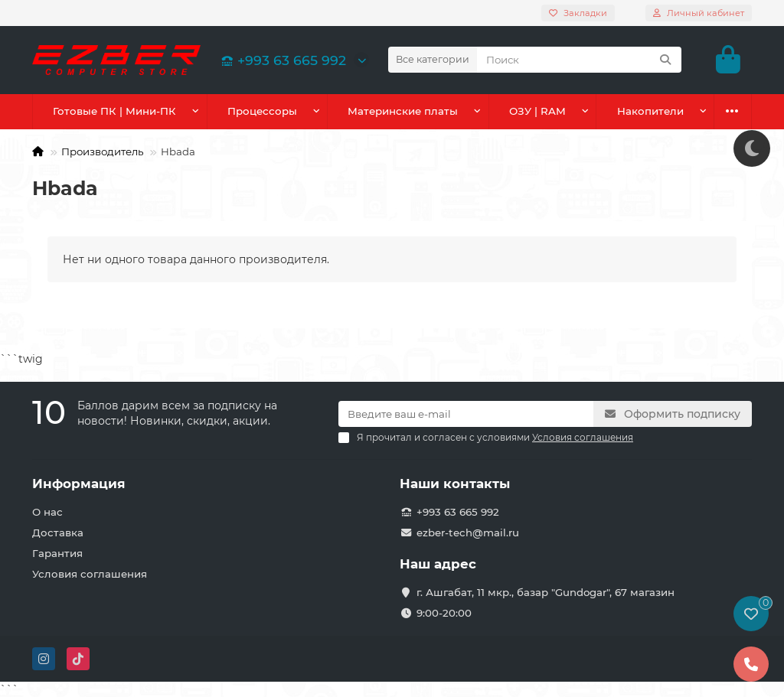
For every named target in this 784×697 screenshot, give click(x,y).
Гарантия (57, 553)
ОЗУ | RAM (537, 111)
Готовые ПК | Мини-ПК (114, 111)
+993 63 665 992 (281, 60)
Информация (79, 484)
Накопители (650, 111)
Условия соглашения (90, 574)
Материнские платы (402, 111)
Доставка (58, 533)
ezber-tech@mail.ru (468, 533)
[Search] (579, 60)
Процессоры (261, 111)
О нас (47, 512)
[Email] (466, 414)
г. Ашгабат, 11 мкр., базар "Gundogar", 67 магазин (546, 592)
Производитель (102, 151)
